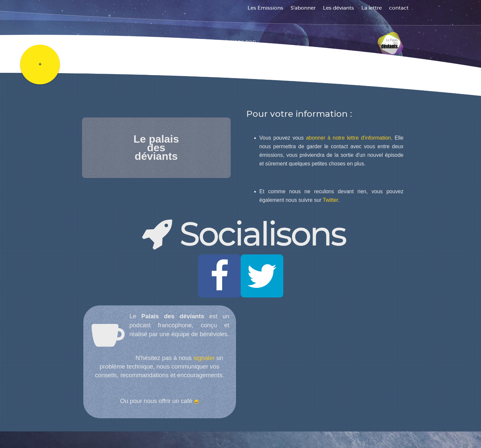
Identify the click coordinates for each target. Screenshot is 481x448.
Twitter (330, 200)
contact (399, 8)
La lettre (372, 8)
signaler (204, 358)
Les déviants (339, 8)
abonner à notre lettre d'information (348, 138)
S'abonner (303, 8)
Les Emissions (265, 8)
